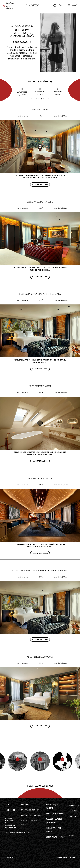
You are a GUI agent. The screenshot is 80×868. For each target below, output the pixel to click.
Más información (40, 185)
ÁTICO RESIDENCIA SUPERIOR (40, 657)
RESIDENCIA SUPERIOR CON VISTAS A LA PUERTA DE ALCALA (40, 571)
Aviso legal (26, 804)
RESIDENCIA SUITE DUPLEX (40, 478)
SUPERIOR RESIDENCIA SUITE (40, 202)
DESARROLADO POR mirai (66, 857)
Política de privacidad (31, 815)
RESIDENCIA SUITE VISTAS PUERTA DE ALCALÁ (40, 294)
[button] (32, 99)
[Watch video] (40, 146)
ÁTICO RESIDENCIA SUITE (40, 386)
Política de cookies (30, 810)
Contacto (9, 805)
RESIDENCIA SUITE (40, 110)
